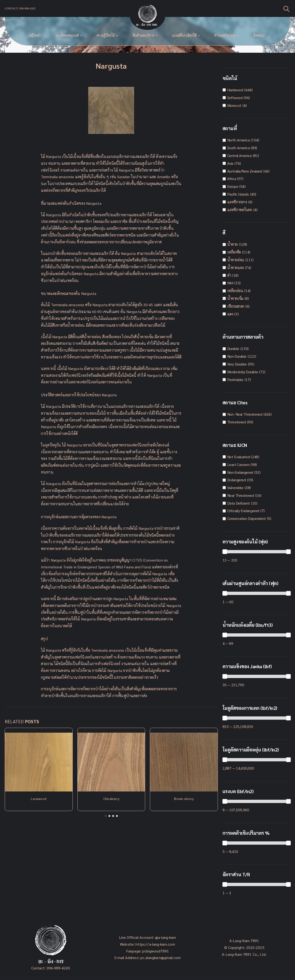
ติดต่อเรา (259, 35)
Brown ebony (184, 799)
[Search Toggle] (287, 9)
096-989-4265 (58, 968)
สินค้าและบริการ (143, 35)
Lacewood (39, 799)
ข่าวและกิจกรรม (225, 35)
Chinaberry (111, 799)
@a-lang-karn (165, 937)
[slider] (225, 552)
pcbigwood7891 (156, 951)
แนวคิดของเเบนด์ (67, 35)
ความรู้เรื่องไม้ (106, 35)
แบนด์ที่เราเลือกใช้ (184, 35)
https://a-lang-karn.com (155, 944)
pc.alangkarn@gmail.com (160, 958)
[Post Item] (39, 762)
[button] (106, 816)
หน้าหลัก (35, 35)
